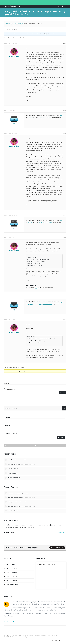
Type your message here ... (48, 564)
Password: (7, 383)
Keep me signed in (10, 389)
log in (62, 116)
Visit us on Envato (12, 572)
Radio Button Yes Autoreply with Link (18, 460)
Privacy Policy (23, 637)
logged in (37, 288)
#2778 (64, 111)
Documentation (57, 548)
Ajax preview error (13, 473)
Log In (64, 393)
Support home (11, 564)
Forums (11, 23)
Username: (7, 377)
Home (7, 23)
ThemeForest (17, 622)
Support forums (11, 568)
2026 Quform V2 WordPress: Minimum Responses (21, 464)
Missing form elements (14, 478)
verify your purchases (45, 118)
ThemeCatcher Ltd (20, 635)
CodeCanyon (8, 622)
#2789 (64, 215)
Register (22, 446)
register (30, 118)
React (17, 637)
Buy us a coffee (11, 580)
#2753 (64, 43)
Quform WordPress (18, 23)
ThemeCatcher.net (12, 585)
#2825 (64, 297)
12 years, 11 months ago (38, 34)
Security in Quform (13, 469)
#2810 (64, 238)
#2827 (64, 319)
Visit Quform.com (12, 576)
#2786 (64, 133)
